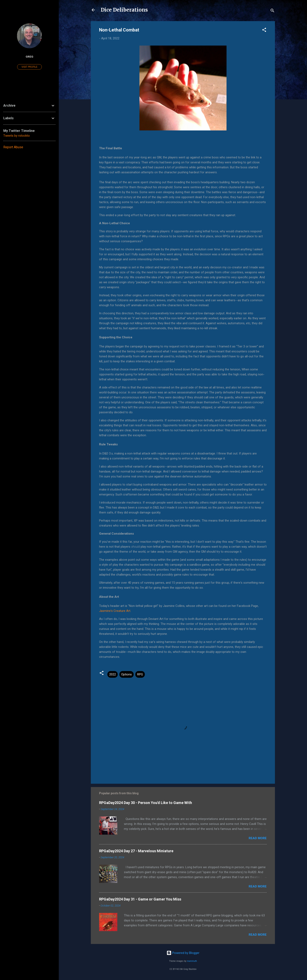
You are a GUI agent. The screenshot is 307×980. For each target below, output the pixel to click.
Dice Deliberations (124, 10)
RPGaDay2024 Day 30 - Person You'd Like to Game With (146, 803)
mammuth (192, 961)
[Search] (272, 11)
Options (127, 674)
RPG (140, 674)
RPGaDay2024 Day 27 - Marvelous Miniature (136, 851)
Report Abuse (13, 147)
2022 (113, 674)
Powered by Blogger (183, 953)
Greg (29, 57)
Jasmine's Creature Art (115, 611)
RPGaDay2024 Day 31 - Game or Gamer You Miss (140, 899)
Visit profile (29, 67)
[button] (264, 31)
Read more (258, 838)
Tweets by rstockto (17, 136)
